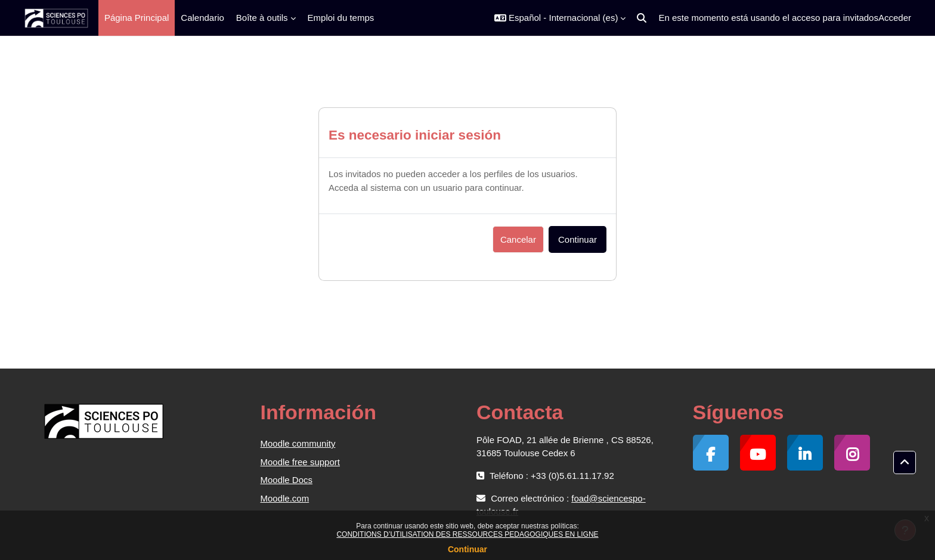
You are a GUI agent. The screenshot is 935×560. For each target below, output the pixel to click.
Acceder (895, 18)
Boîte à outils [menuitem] (262, 18)
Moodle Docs (287, 480)
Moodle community (298, 443)
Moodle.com (285, 498)
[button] (560, 18)
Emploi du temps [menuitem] (341, 18)
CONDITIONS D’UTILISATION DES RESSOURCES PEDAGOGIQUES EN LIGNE (467, 534)
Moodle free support (300, 462)
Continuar (467, 549)
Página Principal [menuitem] (137, 18)
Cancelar (518, 239)
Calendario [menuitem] (202, 18)
